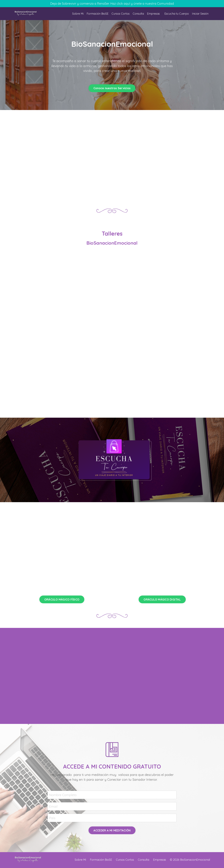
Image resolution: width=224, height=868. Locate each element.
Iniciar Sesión (200, 14)
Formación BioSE (97, 14)
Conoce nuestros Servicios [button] (112, 89)
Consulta (138, 14)
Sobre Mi (77, 14)
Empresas (153, 14)
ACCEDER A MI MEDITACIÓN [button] (112, 831)
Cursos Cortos (120, 14)
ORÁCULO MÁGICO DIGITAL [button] (162, 600)
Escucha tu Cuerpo (176, 14)
